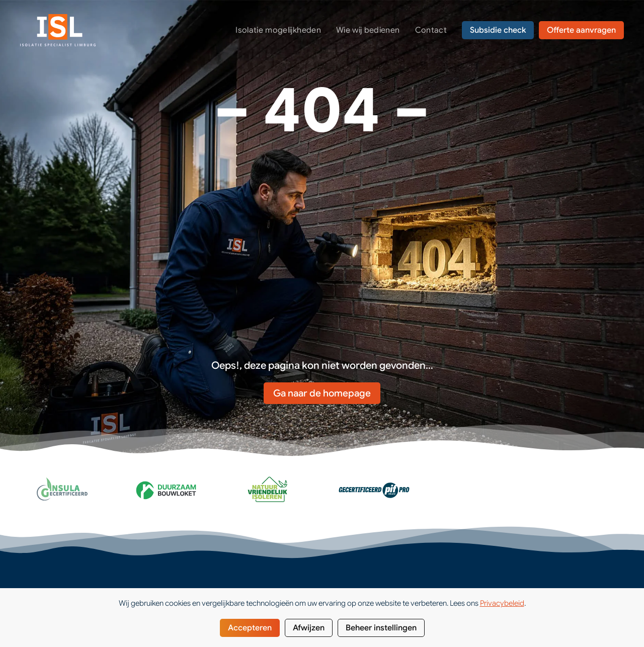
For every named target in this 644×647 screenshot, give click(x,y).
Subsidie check (498, 30)
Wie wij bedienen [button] (368, 30)
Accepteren (250, 628)
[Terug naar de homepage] (58, 30)
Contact (431, 30)
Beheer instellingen (381, 628)
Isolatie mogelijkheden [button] (278, 30)
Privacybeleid (502, 603)
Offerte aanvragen (581, 30)
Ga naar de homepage (322, 393)
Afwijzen (309, 628)
